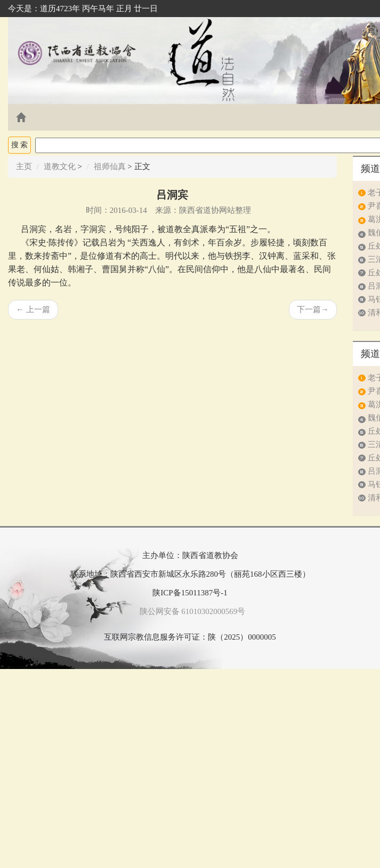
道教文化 (60, 166)
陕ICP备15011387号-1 (190, 593)
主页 (24, 166)
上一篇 (33, 309)
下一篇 (313, 309)
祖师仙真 (110, 166)
